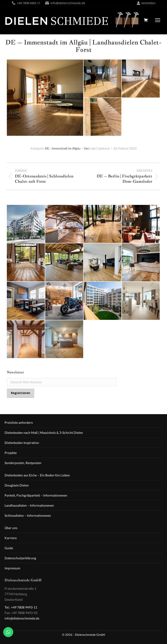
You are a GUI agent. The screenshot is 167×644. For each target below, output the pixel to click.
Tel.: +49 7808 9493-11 (21, 607)
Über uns (11, 528)
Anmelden (146, 3)
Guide (9, 548)
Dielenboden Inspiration (22, 443)
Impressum (12, 568)
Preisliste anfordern (19, 423)
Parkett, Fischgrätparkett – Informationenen (36, 495)
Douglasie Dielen (17, 485)
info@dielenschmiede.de (68, 3)
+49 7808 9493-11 (29, 3)
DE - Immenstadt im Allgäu (63, 148)
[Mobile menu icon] (158, 20)
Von (97, 148)
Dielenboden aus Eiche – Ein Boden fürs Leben (37, 475)
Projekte (11, 453)
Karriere (11, 538)
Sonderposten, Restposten (23, 463)
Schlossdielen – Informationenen (28, 515)
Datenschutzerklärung (20, 558)
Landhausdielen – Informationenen (29, 505)
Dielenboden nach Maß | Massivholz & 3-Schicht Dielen (44, 433)
